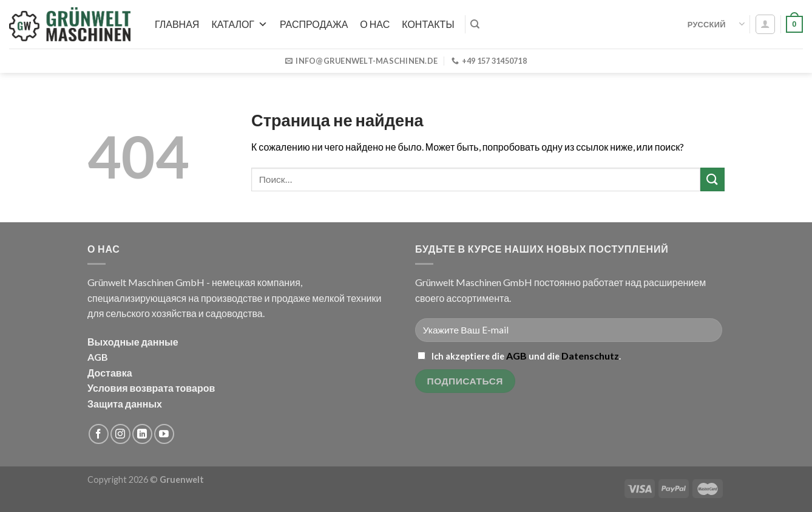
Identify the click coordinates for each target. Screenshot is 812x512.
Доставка (110, 373)
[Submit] (712, 179)
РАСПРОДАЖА (314, 24)
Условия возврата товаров (151, 388)
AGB (98, 357)
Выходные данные (133, 342)
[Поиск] (475, 24)
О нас (375, 24)
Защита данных (125, 404)
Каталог (239, 24)
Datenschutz (590, 356)
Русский (716, 24)
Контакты (428, 24)
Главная (177, 24)
